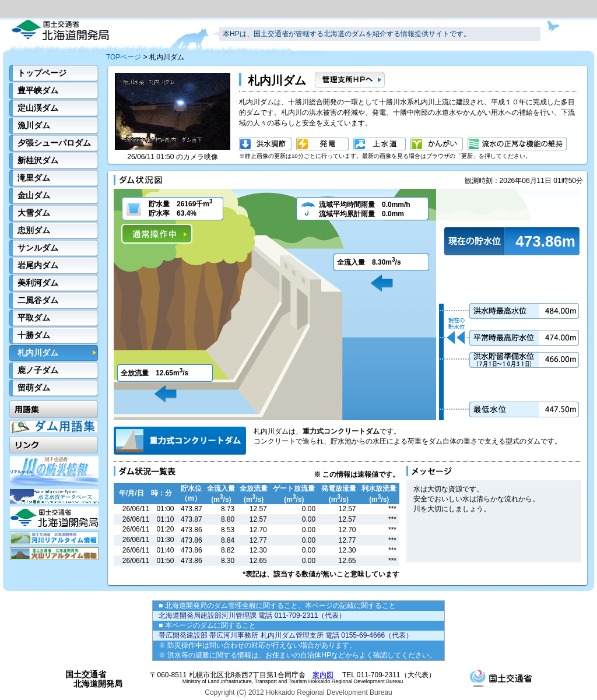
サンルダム (38, 248)
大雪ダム (34, 213)
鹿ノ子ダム (38, 370)
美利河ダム (38, 283)
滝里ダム (34, 178)
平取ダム (34, 318)
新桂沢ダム (38, 160)
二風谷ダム (38, 300)
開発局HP (54, 518)
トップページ (42, 73)
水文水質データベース (54, 496)
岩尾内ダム (38, 265)
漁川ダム (34, 125)
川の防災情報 (54, 471)
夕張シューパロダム (54, 143)
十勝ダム (34, 335)
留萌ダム (34, 388)
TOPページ (124, 57)
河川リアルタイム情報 (54, 538)
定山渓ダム (38, 108)
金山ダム (34, 195)
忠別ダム (34, 230)
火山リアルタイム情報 (54, 554)
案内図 (323, 675)
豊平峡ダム (38, 90)
